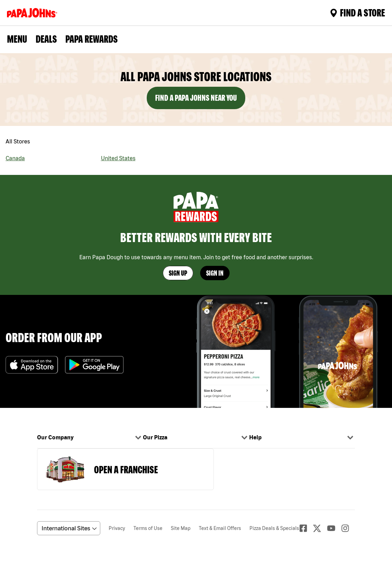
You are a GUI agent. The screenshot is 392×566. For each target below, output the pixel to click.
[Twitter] (320, 528)
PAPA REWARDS (92, 39)
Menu (17, 39)
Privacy (117, 528)
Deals (46, 39)
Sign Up (178, 273)
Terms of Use (148, 528)
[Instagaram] (348, 528)
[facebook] (306, 528)
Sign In (215, 273)
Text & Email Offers (220, 528)
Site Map (181, 528)
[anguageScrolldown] (68, 528)
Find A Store (358, 13)
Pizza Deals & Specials (274, 528)
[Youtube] (334, 528)
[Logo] (34, 13)
